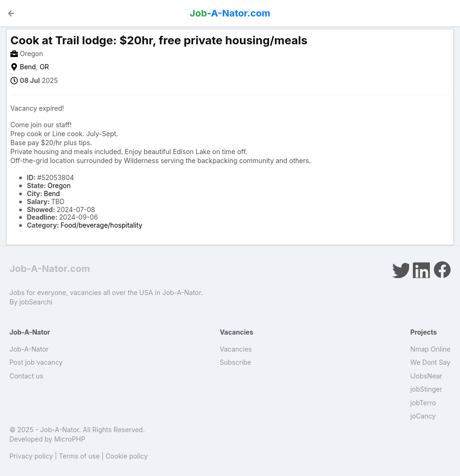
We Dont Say (431, 362)
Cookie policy (127, 456)
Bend (28, 67)
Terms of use (79, 456)
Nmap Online (431, 349)
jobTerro (423, 403)
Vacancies (236, 349)
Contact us (26, 376)
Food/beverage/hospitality (102, 225)
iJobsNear (427, 376)
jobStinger (427, 389)
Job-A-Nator (29, 349)
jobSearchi (36, 302)
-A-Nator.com (230, 13)
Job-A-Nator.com (50, 269)
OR (44, 67)
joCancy (423, 416)
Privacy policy (31, 456)
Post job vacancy (36, 362)
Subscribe (235, 362)
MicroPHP (70, 439)
